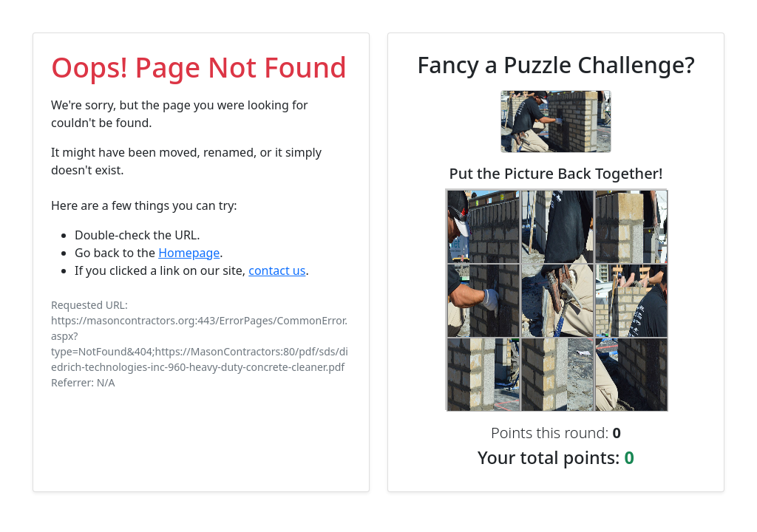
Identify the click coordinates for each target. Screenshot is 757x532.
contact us (277, 270)
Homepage (189, 253)
